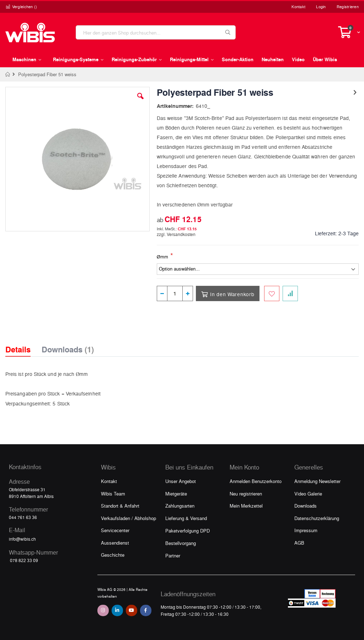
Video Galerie (308, 494)
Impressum (306, 530)
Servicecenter (115, 530)
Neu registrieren (246, 494)
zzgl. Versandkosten (176, 234)
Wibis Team (113, 494)
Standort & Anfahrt (120, 506)
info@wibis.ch (22, 539)
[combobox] (156, 32)
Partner (173, 555)
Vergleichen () (21, 7)
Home (8, 74)
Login (321, 7)
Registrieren (348, 7)
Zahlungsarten (180, 506)
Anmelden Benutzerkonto (256, 481)
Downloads (306, 506)
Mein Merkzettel (246, 506)
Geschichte (113, 555)
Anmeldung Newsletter (317, 481)
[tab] (23, 343)
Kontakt (298, 7)
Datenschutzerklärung (317, 518)
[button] (140, 101)
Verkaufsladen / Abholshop (129, 518)
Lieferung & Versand (186, 518)
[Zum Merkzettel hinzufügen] (272, 293)
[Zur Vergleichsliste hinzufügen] (290, 293)
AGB (299, 543)
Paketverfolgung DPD (188, 531)
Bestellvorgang (181, 543)
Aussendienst (115, 543)
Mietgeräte (176, 494)
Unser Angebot (181, 481)
